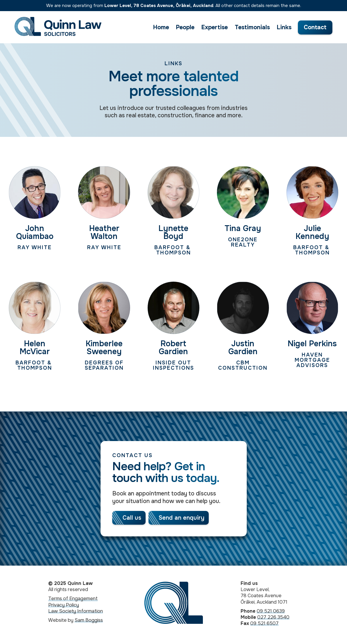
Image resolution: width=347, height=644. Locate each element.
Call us (132, 518)
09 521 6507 (264, 625)
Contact (315, 27)
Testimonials (252, 27)
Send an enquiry (182, 518)
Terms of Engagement (73, 600)
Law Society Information (76, 612)
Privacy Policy (64, 606)
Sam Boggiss (89, 621)
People (185, 27)
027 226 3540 (273, 618)
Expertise (215, 27)
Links (284, 27)
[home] (58, 27)
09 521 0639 (271, 612)
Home (161, 27)
